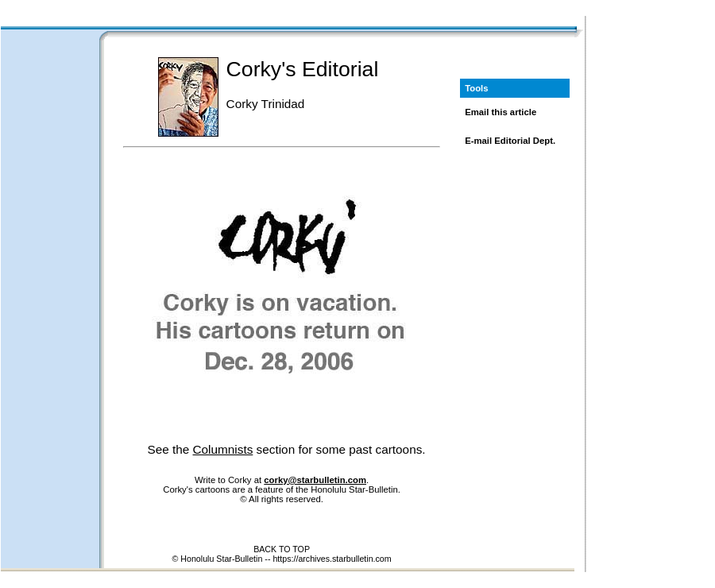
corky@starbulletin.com (315, 480)
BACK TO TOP (282, 549)
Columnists (223, 449)
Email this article (500, 112)
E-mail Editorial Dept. (510, 141)
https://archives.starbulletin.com (332, 559)
